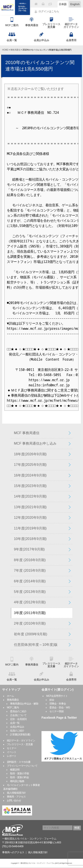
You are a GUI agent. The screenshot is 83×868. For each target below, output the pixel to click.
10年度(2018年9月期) (30, 539)
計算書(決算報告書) (20, 735)
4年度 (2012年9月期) (30, 602)
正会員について (18, 715)
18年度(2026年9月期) (30, 454)
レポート (12, 756)
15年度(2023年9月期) (30, 486)
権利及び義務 (17, 781)
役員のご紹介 (17, 731)
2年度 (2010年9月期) (30, 623)
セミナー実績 (56, 711)
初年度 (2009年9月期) (31, 634)
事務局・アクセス (16, 797)
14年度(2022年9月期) (30, 496)
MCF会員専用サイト (57, 696)
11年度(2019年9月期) (30, 528)
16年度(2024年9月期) (30, 475)
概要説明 (15, 770)
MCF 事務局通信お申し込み (35, 443)
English (75, 4)
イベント (12, 752)
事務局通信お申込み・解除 (24, 704)
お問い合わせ (14, 801)
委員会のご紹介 (18, 711)
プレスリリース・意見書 (20, 744)
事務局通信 (15, 50)
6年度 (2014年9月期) (30, 581)
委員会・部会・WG (60, 708)
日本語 (63, 4)
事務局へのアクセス (13, 852)
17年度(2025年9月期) (30, 465)
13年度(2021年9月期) (30, 507)
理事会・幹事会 (58, 704)
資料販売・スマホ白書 (19, 762)
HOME (5, 50)
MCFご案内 (13, 708)
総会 (52, 700)
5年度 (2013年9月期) (30, 592)
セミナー (12, 748)
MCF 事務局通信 (27, 433)
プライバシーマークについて (22, 766)
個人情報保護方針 (16, 793)
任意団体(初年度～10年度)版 (36, 645)
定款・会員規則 (18, 719)
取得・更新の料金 (19, 777)
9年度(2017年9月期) (29, 549)
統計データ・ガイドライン (21, 741)
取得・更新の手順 (19, 774)
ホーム (10, 696)
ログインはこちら (49, 11)
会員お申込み (17, 727)
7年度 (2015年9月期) (30, 570)
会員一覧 (15, 723)
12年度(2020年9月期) (30, 518)
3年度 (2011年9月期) (30, 613)
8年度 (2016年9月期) (30, 560)
